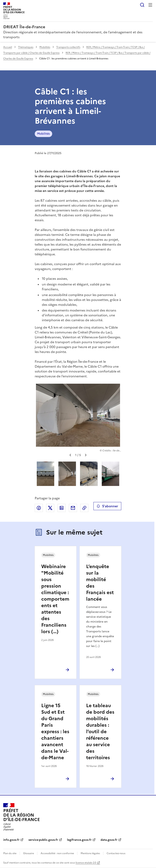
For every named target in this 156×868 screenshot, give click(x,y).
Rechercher (142, 5)
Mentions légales (90, 853)
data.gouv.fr (109, 840)
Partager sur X (50, 508)
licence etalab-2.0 (86, 863)
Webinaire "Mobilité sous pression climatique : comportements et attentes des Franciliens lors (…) (55, 599)
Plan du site (10, 853)
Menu (150, 5)
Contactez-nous (116, 853)
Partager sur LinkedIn (62, 508)
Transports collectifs (68, 47)
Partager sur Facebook (39, 508)
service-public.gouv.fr (43, 840)
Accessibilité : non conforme (57, 853)
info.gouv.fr (11, 840)
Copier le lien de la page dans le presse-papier (84, 508)
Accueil (8, 47)
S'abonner (107, 506)
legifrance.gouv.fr (79, 840)
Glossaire (29, 853)
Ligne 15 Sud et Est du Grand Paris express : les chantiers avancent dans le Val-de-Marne (55, 732)
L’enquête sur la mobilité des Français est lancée (100, 583)
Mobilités (45, 47)
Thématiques (26, 47)
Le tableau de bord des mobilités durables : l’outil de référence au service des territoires (100, 732)
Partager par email (73, 508)
